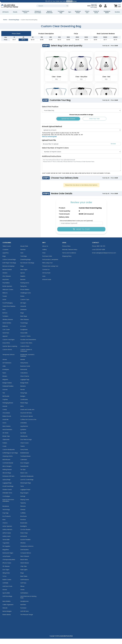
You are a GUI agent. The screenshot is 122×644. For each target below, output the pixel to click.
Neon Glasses (25, 561)
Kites (4, 525)
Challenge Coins (26, 298)
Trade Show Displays (9, 311)
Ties (4, 398)
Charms (5, 528)
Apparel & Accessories (49, 12)
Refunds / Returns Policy (70, 255)
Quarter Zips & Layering (10, 351)
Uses (44, 281)
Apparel (5, 341)
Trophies (5, 405)
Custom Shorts (7, 355)
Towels (5, 301)
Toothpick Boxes (25, 461)
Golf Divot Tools (7, 592)
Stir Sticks (5, 438)
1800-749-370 (92, 6)
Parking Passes (7, 475)
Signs (70, 12)
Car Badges (6, 501)
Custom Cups (25, 305)
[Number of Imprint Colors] (81, 157)
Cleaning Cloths (8, 461)
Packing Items (25, 288)
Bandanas (6, 512)
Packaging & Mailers (107, 12)
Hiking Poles (6, 578)
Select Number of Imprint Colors (55, 153)
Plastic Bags (24, 408)
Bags (4, 261)
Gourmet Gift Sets (26, 418)
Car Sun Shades (25, 535)
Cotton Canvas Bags (9, 265)
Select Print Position (50, 112)
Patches (23, 255)
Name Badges (7, 617)
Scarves (5, 395)
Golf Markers (24, 598)
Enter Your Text (94, 124)
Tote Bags (24, 261)
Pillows (22, 592)
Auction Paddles (25, 545)
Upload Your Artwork (68, 124)
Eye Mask (23, 438)
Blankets (23, 391)
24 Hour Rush (46, 278)
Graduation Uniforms (27, 552)
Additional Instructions (52, 162)
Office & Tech (87, 12)
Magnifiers (6, 555)
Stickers (5, 278)
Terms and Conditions (69, 258)
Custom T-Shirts (25, 341)
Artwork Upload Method (52, 132)
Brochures (24, 521)
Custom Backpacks (9, 455)
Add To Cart (81, 234)
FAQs (44, 258)
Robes (22, 301)
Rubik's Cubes (7, 585)
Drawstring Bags (14, 25)
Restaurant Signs (8, 558)
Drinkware (23, 315)
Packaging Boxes (8, 408)
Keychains (6, 285)
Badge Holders (7, 388)
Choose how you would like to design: (81, 120)
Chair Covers (24, 448)
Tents (22, 491)
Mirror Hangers (7, 471)
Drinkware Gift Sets (8, 481)
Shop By (15, 12)
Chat (95, 7)
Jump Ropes (6, 561)
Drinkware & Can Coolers (38, 12)
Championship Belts (9, 565)
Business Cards (25, 371)
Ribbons (5, 298)
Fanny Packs (24, 455)
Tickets (23, 451)
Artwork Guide (47, 285)
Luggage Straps (25, 495)
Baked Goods (7, 421)
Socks (4, 305)
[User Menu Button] (100, 6)
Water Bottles (7, 328)
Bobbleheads (25, 458)
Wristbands (24, 441)
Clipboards (6, 445)
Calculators (24, 378)
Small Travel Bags (8, 491)
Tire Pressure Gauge (27, 620)
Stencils (5, 613)
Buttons (5, 318)
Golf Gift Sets (25, 617)
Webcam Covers (8, 295)
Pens (4, 315)
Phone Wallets (25, 295)
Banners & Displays (9, 271)
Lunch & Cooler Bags (27, 485)
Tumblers (5, 321)
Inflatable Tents (7, 498)
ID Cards (23, 331)
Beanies (23, 285)
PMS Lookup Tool (47, 268)
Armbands (24, 541)
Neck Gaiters (7, 431)
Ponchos (23, 525)
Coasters (5, 255)
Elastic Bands (7, 620)
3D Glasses (6, 572)
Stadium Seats (7, 495)
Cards (4, 451)
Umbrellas (24, 428)
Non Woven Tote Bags (27, 268)
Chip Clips (24, 572)
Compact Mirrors (26, 558)
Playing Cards (25, 505)
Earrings (23, 501)
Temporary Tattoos (9, 360)
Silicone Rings (7, 478)
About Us (45, 251)
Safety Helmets (7, 535)
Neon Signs (24, 275)
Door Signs (6, 575)
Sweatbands (24, 471)
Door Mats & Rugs (26, 445)
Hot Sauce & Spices (27, 421)
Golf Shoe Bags (7, 602)
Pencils (23, 395)
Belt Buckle (6, 401)
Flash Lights (24, 575)
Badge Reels (24, 388)
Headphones (24, 607)
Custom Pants (25, 351)
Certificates (24, 405)
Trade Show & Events (26, 12)
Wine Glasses (25, 325)
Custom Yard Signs (9, 345)
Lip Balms (23, 435)
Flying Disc (24, 291)
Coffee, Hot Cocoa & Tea (28, 425)
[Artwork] (81, 135)
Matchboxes (6, 465)
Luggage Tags (25, 385)
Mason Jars (24, 478)
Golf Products (25, 585)
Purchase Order (47, 261)
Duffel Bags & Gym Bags (10, 458)
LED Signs (23, 308)
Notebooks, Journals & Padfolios (27, 361)
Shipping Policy (67, 261)
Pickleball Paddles (8, 391)
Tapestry (23, 508)
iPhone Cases (7, 568)
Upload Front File (49, 145)
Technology (6, 515)
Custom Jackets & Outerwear (26, 356)
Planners (23, 512)
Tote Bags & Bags (61, 12)
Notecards (24, 375)
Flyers (4, 378)
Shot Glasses (7, 281)
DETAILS (75, 1)
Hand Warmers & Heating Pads (28, 602)
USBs (4, 371)
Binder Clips (6, 441)
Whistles (23, 548)
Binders (5, 381)
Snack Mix (6, 425)
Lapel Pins (6, 258)
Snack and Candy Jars (27, 415)
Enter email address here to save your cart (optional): (76, 226)
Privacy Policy (66, 251)
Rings (22, 578)
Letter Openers (7, 532)
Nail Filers (23, 610)
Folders (5, 448)
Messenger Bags (26, 488)
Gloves (5, 365)
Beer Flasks (24, 581)
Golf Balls (5, 588)
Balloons (5, 331)
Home (5, 25)
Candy (5, 415)
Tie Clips (23, 475)
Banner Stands (7, 275)
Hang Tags (24, 398)
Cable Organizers (8, 610)
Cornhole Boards (8, 468)
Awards (5, 411)
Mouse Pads (24, 251)
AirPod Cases (7, 538)
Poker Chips (24, 538)
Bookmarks (24, 528)
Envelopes (6, 375)
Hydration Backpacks (27, 481)
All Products (6, 12)
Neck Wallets (7, 607)
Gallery (45, 255)
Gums (4, 428)
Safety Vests (7, 541)
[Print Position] (81, 116)
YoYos (4, 581)
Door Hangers (25, 468)
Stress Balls (24, 338)
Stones (5, 595)
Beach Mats (24, 565)
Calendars (24, 465)
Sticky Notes (24, 368)
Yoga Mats (6, 548)
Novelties (117, 12)
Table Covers (7, 251)
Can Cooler (6, 335)
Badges (23, 401)
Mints (22, 411)
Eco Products (7, 521)
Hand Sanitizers (7, 435)
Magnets (5, 385)
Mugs (22, 318)
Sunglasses (24, 335)
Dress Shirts (6, 348)
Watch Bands (25, 568)
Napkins (23, 281)
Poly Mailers (6, 288)
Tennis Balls (6, 545)
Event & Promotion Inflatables (8, 506)
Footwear (23, 613)
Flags (22, 271)
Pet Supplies (6, 552)
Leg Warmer (24, 431)
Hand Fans (6, 338)
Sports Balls (6, 598)
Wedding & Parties (78, 12)
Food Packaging (7, 308)
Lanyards (23, 311)
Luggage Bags (7, 488)
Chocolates (6, 418)
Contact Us (46, 275)
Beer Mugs (24, 321)
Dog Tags (6, 518)
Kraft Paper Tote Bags (9, 268)
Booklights (24, 532)
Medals (23, 365)
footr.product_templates (50, 265)
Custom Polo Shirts (26, 348)
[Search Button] (67, 6)
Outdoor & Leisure (96, 12)
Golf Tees (23, 588)
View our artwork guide (49, 142)
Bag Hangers (24, 498)
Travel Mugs (24, 328)
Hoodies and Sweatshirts (28, 345)
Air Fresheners (7, 368)
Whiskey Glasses (8, 325)
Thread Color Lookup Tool (50, 271)
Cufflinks (23, 518)
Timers (22, 595)
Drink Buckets (25, 555)
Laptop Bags (6, 485)
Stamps (23, 515)
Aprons (23, 278)
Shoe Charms (25, 381)
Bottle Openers (7, 291)
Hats (22, 258)
